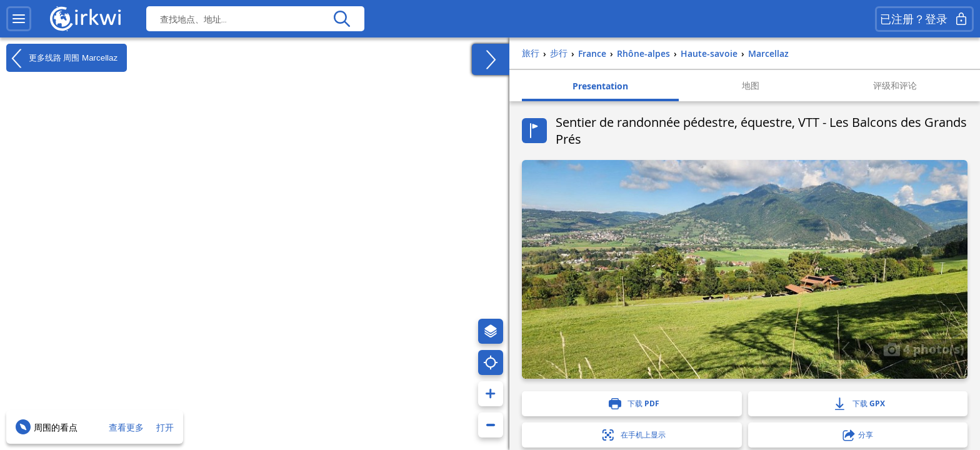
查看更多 (126, 427)
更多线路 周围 (62, 58)
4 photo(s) (924, 349)
